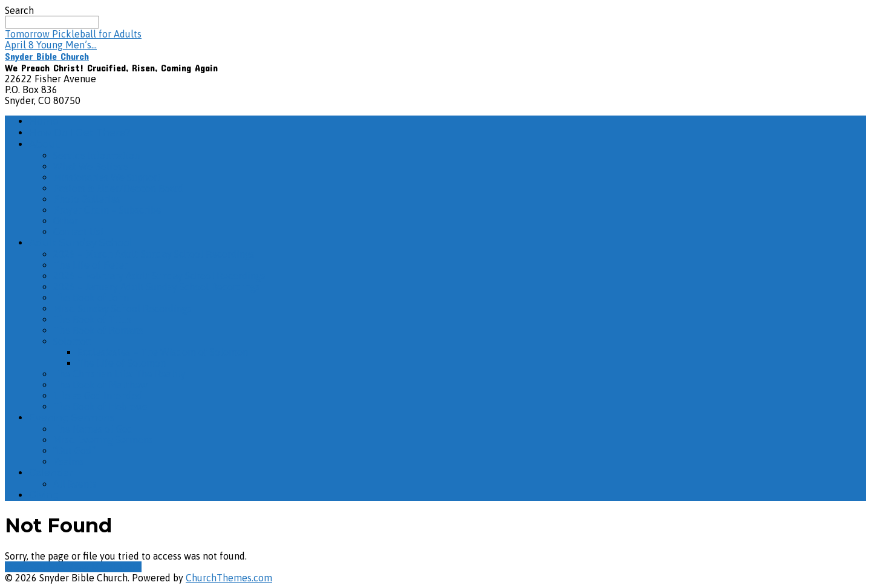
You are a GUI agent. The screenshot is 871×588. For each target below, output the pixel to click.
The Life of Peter (90, 265)
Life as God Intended (98, 396)
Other (66, 221)
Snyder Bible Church (47, 56)
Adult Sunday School (81, 243)
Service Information (96, 155)
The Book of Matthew (100, 385)
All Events (75, 484)
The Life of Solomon (122, 363)
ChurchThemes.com (229, 578)
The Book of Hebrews (100, 407)
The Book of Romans (98, 330)
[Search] (52, 22)
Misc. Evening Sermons (103, 440)
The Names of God (93, 429)
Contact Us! (78, 232)
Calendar (51, 473)
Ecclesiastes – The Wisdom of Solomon (163, 352)
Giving (44, 495)
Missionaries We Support (107, 177)
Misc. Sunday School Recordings (122, 309)
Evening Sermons (72, 418)
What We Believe (91, 166)
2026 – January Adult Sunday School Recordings (157, 287)
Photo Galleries (87, 199)
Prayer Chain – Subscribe (107, 210)
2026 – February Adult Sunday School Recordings (159, 276)
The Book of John (91, 298)
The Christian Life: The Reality (119, 374)
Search (19, 10)
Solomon (72, 341)
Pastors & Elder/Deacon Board (119, 188)
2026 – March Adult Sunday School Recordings (154, 254)
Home (44, 121)
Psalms (69, 462)
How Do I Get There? (80, 133)
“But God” (74, 451)
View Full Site (36, 567)
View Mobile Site (104, 567)
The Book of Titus (92, 319)
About (44, 144)
